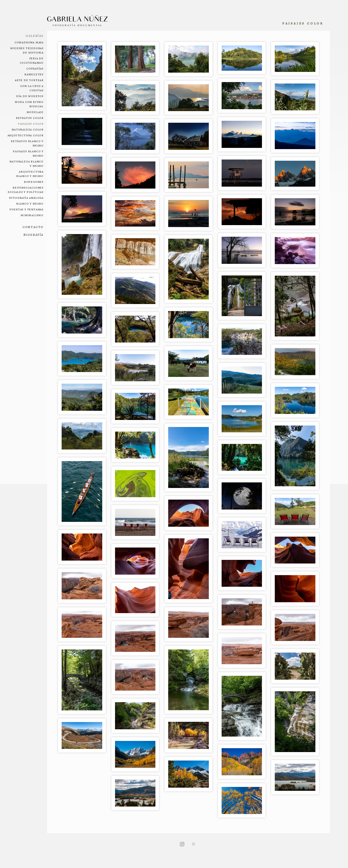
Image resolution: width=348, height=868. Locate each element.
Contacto (33, 227)
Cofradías (35, 68)
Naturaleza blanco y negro (26, 163)
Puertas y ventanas (26, 209)
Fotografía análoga (26, 198)
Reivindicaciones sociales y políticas (26, 190)
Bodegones (34, 182)
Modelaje (35, 112)
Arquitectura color (25, 135)
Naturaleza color (28, 129)
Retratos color (30, 118)
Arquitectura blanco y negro (30, 174)
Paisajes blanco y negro (28, 153)
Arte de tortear (29, 80)
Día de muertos (30, 96)
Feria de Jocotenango (32, 60)
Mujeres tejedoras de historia (27, 50)
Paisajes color (31, 123)
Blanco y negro (30, 203)
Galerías (35, 36)
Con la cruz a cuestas (32, 88)
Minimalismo (32, 215)
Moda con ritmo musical (29, 104)
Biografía (33, 235)
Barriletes (34, 74)
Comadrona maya (29, 42)
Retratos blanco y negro (27, 143)
